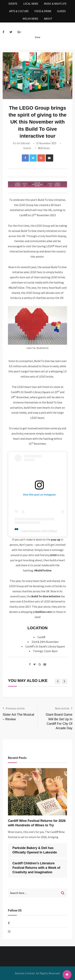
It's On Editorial (21, 143)
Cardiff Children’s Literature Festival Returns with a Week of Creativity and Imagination (36, 868)
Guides (61, 11)
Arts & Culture (19, 11)
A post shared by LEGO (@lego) (39, 531)
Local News (31, 4)
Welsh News (30, 19)
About (48, 19)
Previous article (15, 708)
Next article (62, 708)
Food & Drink (43, 11)
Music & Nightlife (55, 4)
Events (13, 4)
